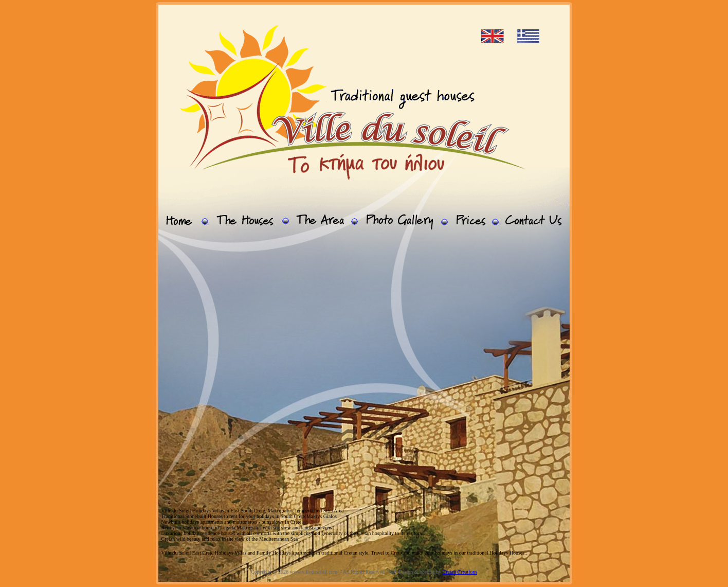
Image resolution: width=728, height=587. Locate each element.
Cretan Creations (460, 572)
